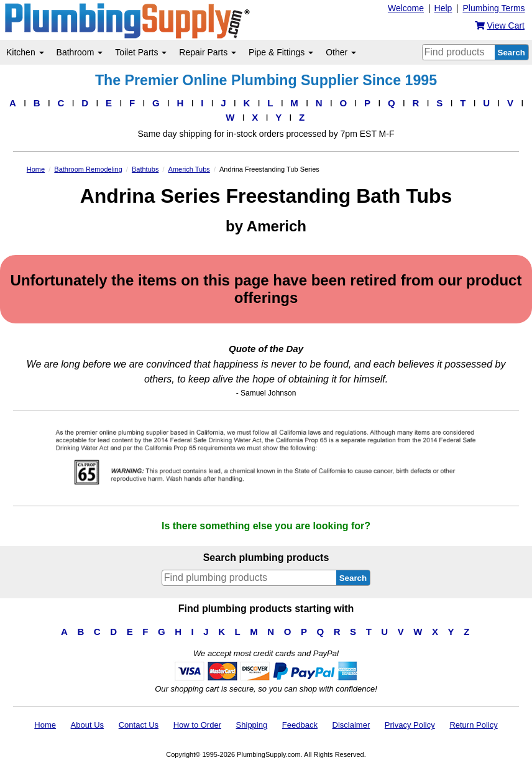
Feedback (300, 725)
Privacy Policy (410, 725)
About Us (87, 725)
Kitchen (25, 52)
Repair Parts (208, 52)
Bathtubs (145, 169)
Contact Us (139, 725)
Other (341, 52)
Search (511, 53)
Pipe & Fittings (281, 52)
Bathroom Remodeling (88, 169)
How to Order (197, 725)
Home (36, 169)
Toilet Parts (141, 52)
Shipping (252, 725)
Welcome (406, 8)
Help (443, 8)
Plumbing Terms (493, 8)
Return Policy (473, 725)
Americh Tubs (189, 169)
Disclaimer (351, 725)
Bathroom (80, 52)
